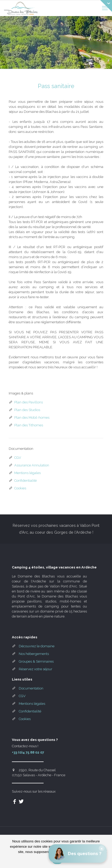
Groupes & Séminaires (36, 661)
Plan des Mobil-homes (32, 418)
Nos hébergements (34, 654)
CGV (18, 458)
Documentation (31, 688)
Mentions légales (27, 473)
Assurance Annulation (32, 465)
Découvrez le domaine (37, 646)
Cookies (20, 488)
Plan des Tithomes (29, 425)
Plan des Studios (27, 410)
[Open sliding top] (106, 6)
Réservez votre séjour (36, 669)
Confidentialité (25, 481)
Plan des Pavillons (29, 402)
